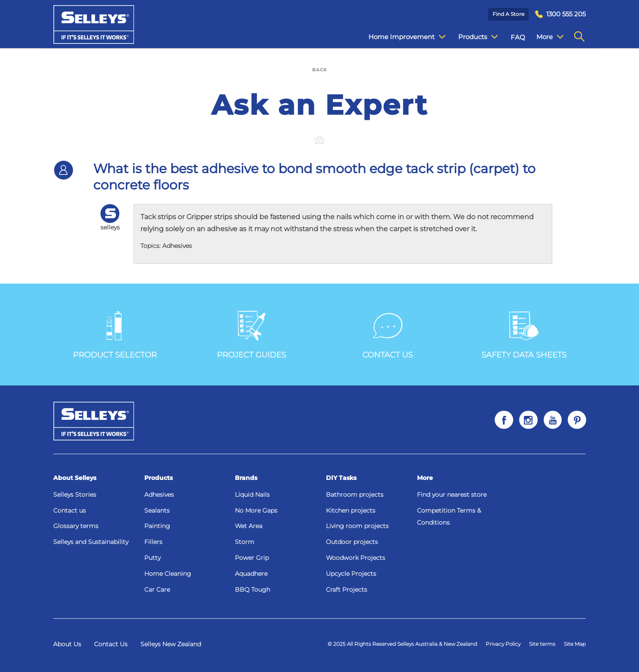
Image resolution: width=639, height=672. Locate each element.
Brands (246, 478)
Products (158, 478)
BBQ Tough (253, 590)
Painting (157, 526)
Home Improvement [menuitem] (400, 37)
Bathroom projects (355, 495)
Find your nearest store (452, 495)
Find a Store (508, 14)
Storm (245, 542)
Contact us (70, 510)
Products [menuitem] (472, 37)
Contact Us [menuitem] (548, 37)
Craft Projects (347, 590)
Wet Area (249, 526)
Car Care (157, 590)
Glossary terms (76, 526)
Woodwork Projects (356, 558)
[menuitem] (560, 14)
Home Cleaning (168, 574)
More (425, 478)
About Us (67, 644)
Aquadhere (251, 574)
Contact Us (111, 644)
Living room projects (357, 526)
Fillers (153, 542)
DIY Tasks (341, 478)
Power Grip (252, 558)
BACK (319, 70)
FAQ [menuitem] (511, 37)
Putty (152, 558)
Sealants (157, 510)
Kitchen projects (351, 510)
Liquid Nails (252, 495)
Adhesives (159, 495)
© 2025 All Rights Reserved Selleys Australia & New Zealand (402, 644)
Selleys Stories (75, 495)
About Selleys (75, 478)
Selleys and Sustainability (91, 542)
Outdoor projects (352, 542)
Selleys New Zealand (171, 644)
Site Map (575, 644)
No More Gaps (256, 510)
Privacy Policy (503, 644)
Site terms (542, 644)
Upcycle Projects (351, 574)
